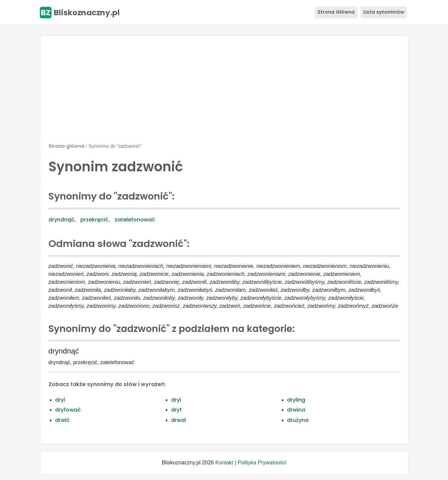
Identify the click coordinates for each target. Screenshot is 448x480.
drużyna (298, 420)
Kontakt (224, 463)
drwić (62, 420)
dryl (60, 400)
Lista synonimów (384, 12)
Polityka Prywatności (262, 463)
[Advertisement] (224, 92)
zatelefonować (135, 220)
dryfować (68, 410)
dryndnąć (61, 220)
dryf (176, 410)
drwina (296, 410)
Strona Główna (336, 12)
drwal (179, 420)
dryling (296, 400)
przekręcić (94, 220)
